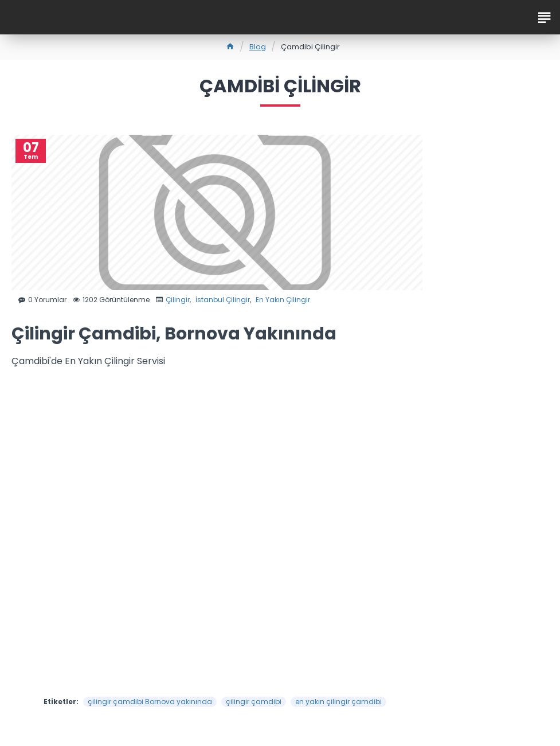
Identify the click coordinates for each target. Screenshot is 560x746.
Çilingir (178, 300)
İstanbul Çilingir (223, 300)
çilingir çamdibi (254, 702)
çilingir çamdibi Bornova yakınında (150, 702)
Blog (258, 47)
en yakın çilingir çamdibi (338, 702)
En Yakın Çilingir (283, 300)
